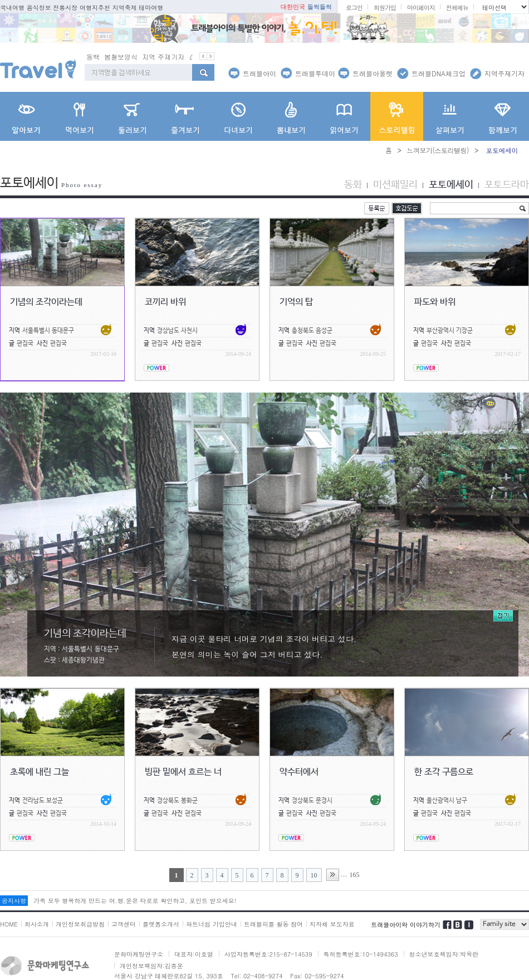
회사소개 (37, 924)
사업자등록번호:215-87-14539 (268, 954)
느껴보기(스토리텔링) (438, 150)
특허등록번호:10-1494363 (361, 954)
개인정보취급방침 (80, 924)
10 (314, 875)
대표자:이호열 (194, 954)
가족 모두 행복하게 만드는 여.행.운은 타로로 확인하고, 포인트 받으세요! (135, 901)
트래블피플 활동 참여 (273, 924)
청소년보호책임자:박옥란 (444, 954)
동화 (353, 185)
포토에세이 (451, 185)
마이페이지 (421, 8)
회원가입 (385, 8)
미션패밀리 (395, 185)
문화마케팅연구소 (139, 954)
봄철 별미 (101, 57)
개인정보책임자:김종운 (151, 966)
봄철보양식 (154, 57)
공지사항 (14, 901)
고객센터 (124, 924)
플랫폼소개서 (161, 924)
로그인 (354, 8)
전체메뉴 (457, 8)
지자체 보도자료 (332, 924)
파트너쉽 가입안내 (212, 924)
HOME (9, 924)
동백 (126, 57)
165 (355, 875)
